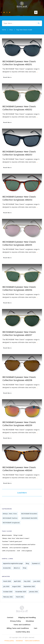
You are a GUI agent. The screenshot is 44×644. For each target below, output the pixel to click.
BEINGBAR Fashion (10, 518)
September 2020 (29, 586)
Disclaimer (19, 641)
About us (17, 568)
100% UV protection (9, 551)
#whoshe (5, 548)
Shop (25, 568)
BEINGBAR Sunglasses (11, 523)
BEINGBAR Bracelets (29, 514)
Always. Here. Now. (10, 514)
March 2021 (20, 597)
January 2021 (34, 592)
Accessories (7, 568)
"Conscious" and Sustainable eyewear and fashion (19, 545)
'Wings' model (18, 535)
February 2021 (8, 597)
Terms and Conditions (32, 641)
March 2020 (7, 581)
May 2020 (27, 581)
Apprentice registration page (13, 563)
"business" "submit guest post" (12, 541)
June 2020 (37, 581)
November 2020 (21, 592)
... (37, 72)
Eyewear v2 (36, 563)
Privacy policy (9, 641)
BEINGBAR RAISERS (30, 518)
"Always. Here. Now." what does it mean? (16, 538)
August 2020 (16, 586)
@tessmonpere (7, 535)
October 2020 (8, 592)
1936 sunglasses (27, 551)
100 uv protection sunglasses (19, 548)
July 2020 (6, 586)
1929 (18, 551)
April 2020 (17, 581)
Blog (27, 563)
